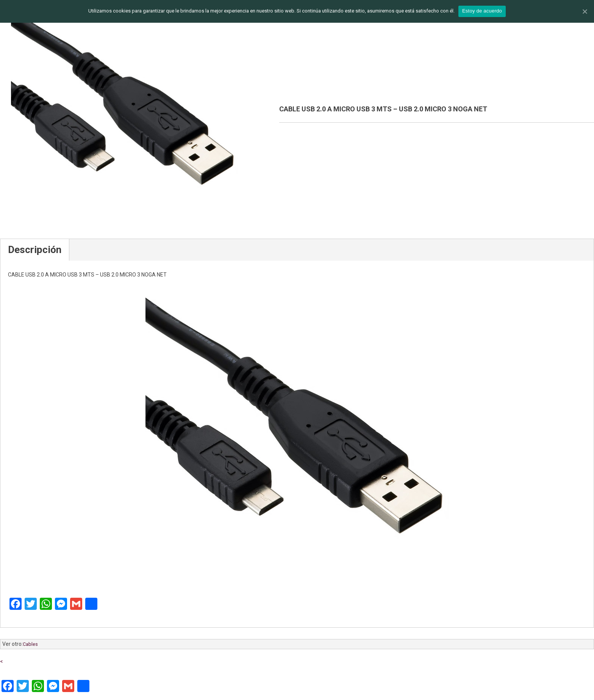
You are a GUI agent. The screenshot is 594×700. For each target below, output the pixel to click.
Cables (30, 644)
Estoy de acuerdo (482, 11)
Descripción (35, 250)
